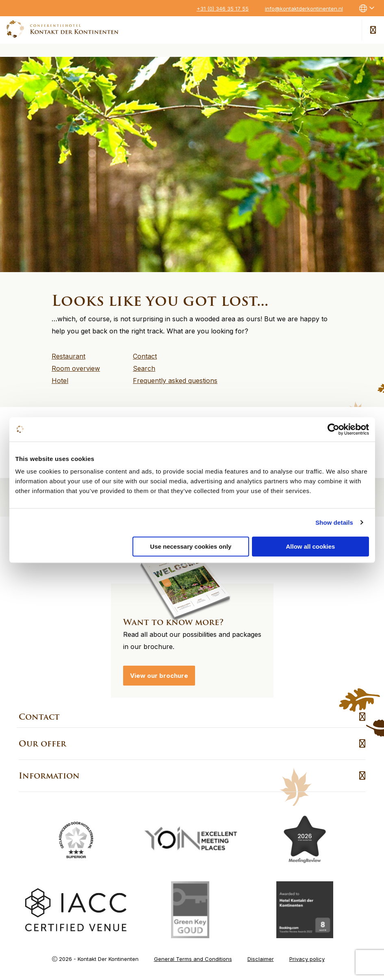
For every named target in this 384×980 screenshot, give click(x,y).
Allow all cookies (311, 546)
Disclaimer (261, 959)
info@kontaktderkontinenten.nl (304, 9)
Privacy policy (307, 959)
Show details (334, 522)
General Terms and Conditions (193, 959)
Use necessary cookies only (191, 546)
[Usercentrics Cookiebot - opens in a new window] (333, 429)
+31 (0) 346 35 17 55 (223, 9)
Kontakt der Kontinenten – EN (62, 29)
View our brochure (159, 676)
